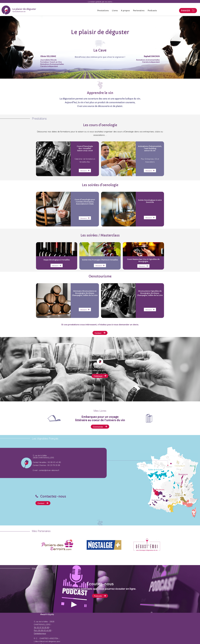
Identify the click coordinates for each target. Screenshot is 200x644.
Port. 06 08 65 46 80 (43, 630)
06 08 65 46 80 (54, 462)
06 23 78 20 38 (54, 465)
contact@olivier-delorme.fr (49, 470)
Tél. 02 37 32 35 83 (41, 627)
